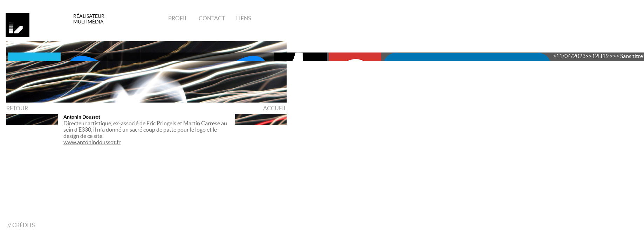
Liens (243, 18)
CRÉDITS (23, 225)
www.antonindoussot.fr (92, 142)
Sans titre (632, 56)
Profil (178, 18)
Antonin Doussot (82, 117)
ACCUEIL (275, 108)
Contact (211, 18)
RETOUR (17, 108)
